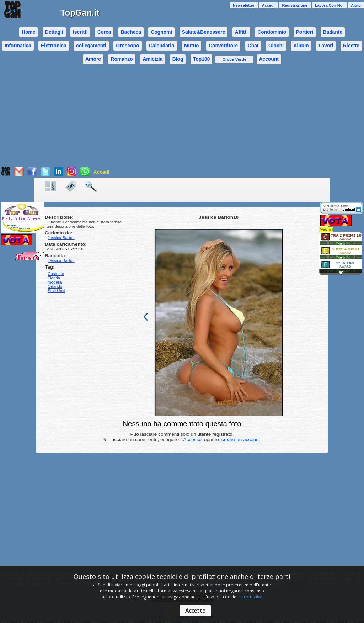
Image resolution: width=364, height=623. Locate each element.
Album (301, 46)
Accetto (195, 611)
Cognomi (161, 32)
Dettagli (54, 32)
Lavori (326, 46)
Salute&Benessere (204, 32)
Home (29, 32)
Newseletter (244, 5)
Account (269, 59)
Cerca (104, 32)
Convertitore (223, 46)
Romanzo (122, 59)
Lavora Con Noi (329, 5)
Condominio (272, 32)
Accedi (268, 5)
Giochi (276, 46)
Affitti (241, 32)
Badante (333, 32)
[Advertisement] (182, 117)
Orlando (55, 286)
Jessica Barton (61, 260)
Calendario (162, 46)
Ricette (351, 46)
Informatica (18, 46)
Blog (178, 59)
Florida (54, 278)
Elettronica (54, 46)
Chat (253, 46)
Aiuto (356, 5)
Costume (56, 274)
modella (55, 282)
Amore (93, 59)
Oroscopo (127, 46)
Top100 (202, 59)
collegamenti (91, 46)
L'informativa (250, 597)
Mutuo (192, 46)
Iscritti (80, 32)
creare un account (241, 440)
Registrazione (295, 5)
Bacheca (131, 32)
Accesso (192, 440)
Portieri (305, 32)
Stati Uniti (56, 291)
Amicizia (152, 59)
